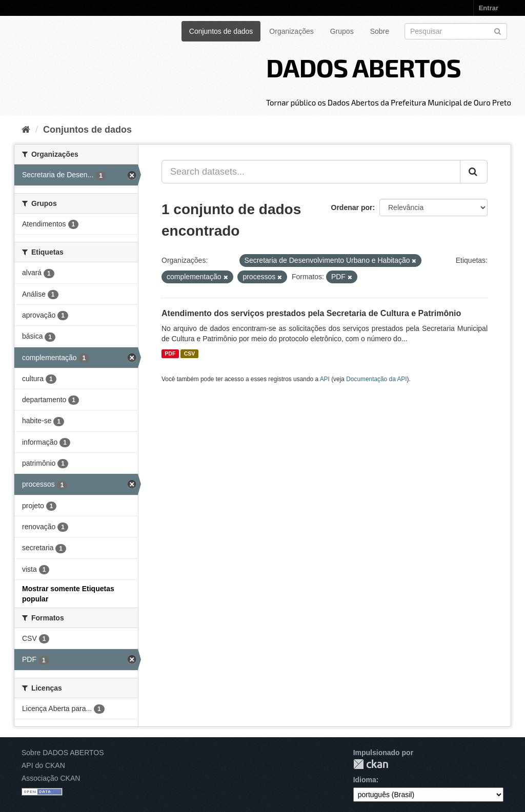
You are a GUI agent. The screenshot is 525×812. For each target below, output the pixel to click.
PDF (170, 353)
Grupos (342, 31)
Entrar (489, 8)
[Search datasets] (456, 31)
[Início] (26, 130)
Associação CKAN (51, 778)
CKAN (371, 764)
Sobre (380, 31)
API (325, 379)
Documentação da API (376, 379)
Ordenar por (352, 207)
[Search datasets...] (311, 172)
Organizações (291, 31)
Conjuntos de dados (221, 31)
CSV (190, 353)
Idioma (365, 780)
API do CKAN (43, 765)
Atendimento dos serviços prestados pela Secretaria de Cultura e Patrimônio (311, 313)
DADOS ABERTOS (364, 67)
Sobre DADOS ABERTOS (63, 753)
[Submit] (498, 30)
